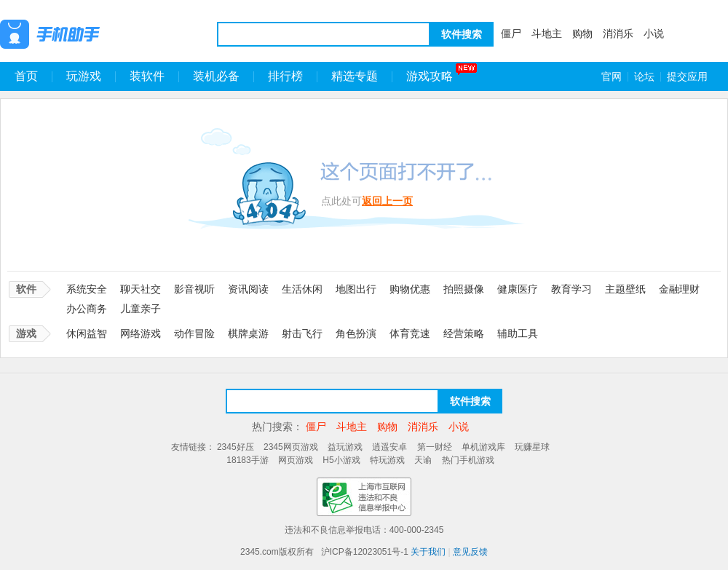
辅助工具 (518, 333)
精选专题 (355, 76)
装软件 (147, 76)
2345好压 (236, 447)
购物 (582, 33)
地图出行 (356, 289)
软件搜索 (462, 34)
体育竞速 (410, 333)
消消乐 (618, 33)
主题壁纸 (625, 289)
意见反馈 (470, 552)
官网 (612, 76)
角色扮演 (356, 333)
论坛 (644, 76)
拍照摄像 (464, 289)
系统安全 (87, 289)
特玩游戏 (387, 460)
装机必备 (216, 76)
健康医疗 (518, 289)
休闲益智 (87, 333)
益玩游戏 (345, 447)
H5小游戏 (341, 460)
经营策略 (464, 333)
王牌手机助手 (87, 34)
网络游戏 (141, 333)
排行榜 (285, 76)
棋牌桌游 (248, 333)
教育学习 (571, 289)
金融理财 (679, 289)
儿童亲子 (141, 309)
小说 (654, 33)
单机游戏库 (483, 447)
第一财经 (435, 447)
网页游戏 (296, 460)
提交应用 (687, 76)
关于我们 (428, 552)
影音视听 (194, 289)
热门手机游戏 (468, 460)
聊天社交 (141, 289)
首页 (26, 76)
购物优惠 (410, 289)
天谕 (423, 460)
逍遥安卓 (389, 447)
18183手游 (247, 460)
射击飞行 (302, 333)
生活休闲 (302, 289)
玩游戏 (84, 76)
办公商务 (87, 309)
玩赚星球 (532, 447)
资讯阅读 (248, 289)
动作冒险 (194, 333)
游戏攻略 (430, 76)
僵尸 (511, 33)
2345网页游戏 (291, 447)
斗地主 (547, 33)
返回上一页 (387, 201)
